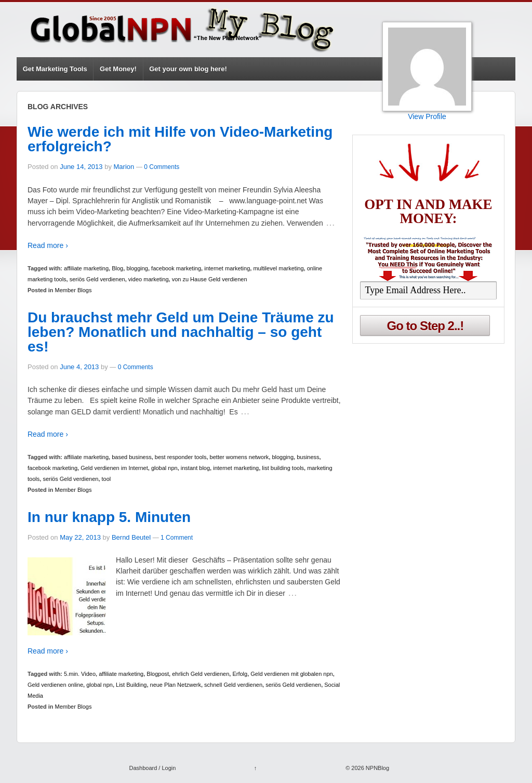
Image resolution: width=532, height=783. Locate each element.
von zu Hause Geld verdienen (210, 279)
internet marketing (227, 268)
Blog (117, 268)
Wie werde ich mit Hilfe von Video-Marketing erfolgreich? (180, 139)
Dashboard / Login (152, 768)
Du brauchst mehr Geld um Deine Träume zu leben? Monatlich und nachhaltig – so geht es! (181, 332)
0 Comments (162, 167)
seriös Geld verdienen (97, 279)
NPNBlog (377, 768)
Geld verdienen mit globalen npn (291, 674)
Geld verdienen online (55, 685)
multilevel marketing (278, 268)
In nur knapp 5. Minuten (109, 517)
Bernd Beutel (131, 537)
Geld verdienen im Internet (114, 468)
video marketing (149, 279)
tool (107, 479)
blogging (137, 268)
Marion (124, 167)
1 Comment (177, 538)
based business (131, 457)
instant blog (195, 468)
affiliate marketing (86, 268)
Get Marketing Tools (55, 69)
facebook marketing (176, 268)
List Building (131, 685)
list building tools (283, 468)
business (308, 457)
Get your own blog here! (188, 69)
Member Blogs (74, 290)
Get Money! (118, 69)
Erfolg (240, 674)
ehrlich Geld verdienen (201, 674)
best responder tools (181, 457)
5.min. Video (80, 674)
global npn (164, 468)
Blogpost (158, 674)
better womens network (240, 457)
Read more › (48, 245)
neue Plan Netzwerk (176, 685)
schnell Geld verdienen (233, 685)
